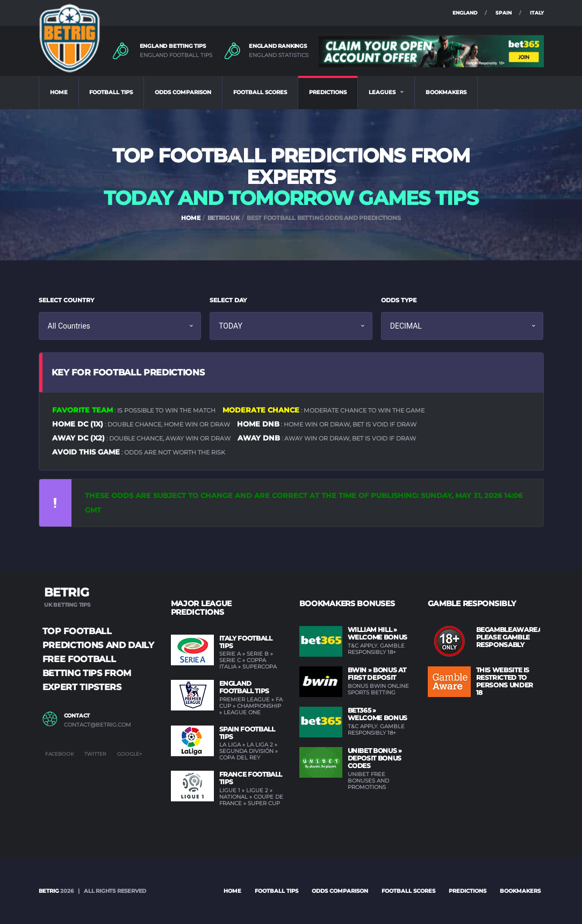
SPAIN (504, 13)
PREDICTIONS (328, 92)
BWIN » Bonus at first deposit (377, 674)
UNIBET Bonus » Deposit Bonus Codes (375, 758)
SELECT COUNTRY (66, 300)
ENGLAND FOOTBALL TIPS (176, 55)
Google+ (130, 754)
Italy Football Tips (246, 642)
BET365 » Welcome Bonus (378, 714)
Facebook (59, 754)
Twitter (95, 754)
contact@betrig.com (98, 725)
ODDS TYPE (399, 300)
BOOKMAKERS (446, 92)
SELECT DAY (228, 300)
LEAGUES (382, 92)
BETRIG (49, 891)
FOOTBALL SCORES (260, 92)
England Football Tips (244, 687)
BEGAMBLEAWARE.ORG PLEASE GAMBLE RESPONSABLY (515, 637)
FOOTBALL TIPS (111, 92)
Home (232, 891)
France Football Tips (251, 778)
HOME (59, 92)
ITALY (537, 13)
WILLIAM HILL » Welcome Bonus (378, 633)
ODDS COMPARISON (183, 92)
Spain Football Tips (247, 733)
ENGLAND (465, 13)
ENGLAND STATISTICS (279, 55)
